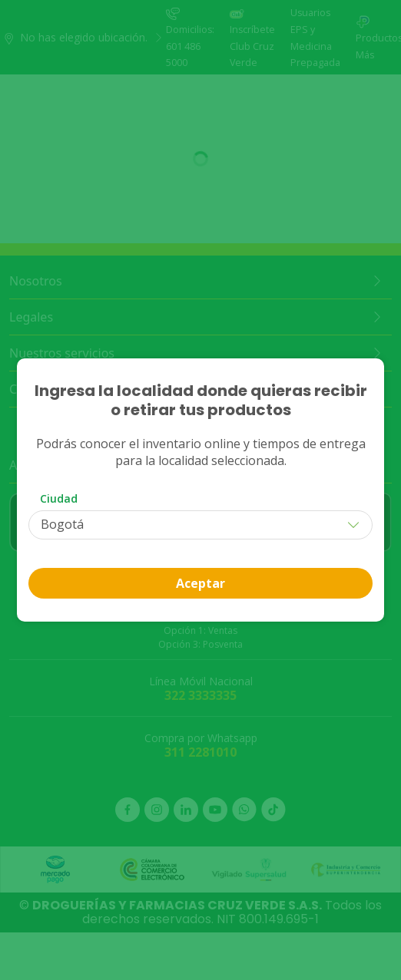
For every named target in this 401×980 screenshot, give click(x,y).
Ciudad (59, 498)
